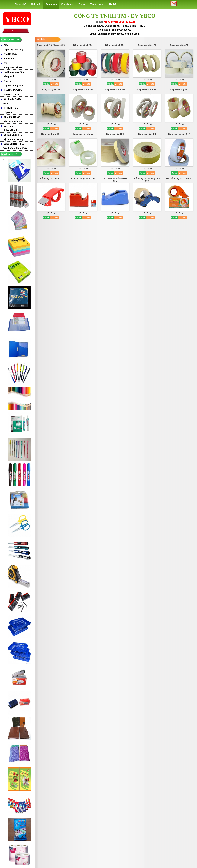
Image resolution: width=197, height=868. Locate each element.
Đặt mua (55, 84)
